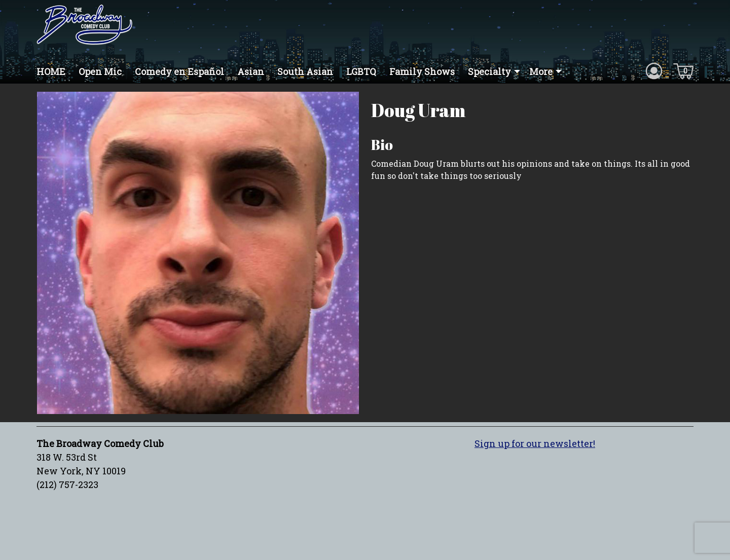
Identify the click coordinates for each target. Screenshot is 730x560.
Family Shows (422, 71)
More (541, 71)
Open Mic (100, 71)
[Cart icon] (683, 70)
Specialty (489, 71)
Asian (251, 71)
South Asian (305, 71)
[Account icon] (654, 70)
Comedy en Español (179, 71)
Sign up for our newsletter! (535, 443)
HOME (51, 71)
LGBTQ (361, 71)
